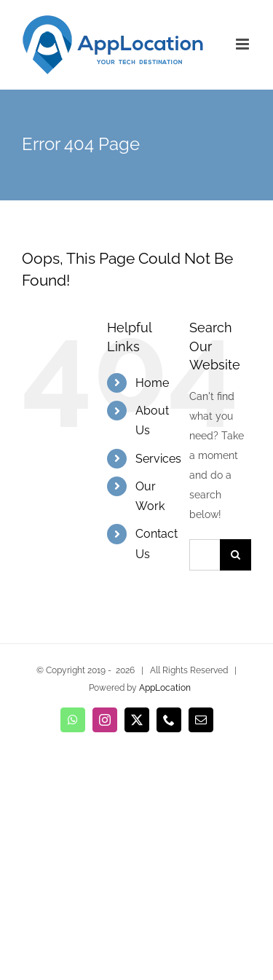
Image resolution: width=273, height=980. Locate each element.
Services (158, 459)
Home (152, 383)
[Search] (236, 555)
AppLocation (165, 688)
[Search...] (205, 555)
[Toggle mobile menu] (244, 44)
